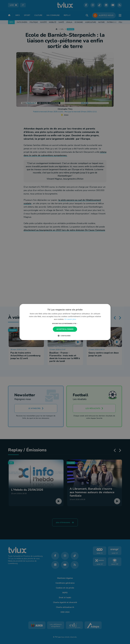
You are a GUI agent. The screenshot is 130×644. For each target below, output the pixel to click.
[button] (65, 324)
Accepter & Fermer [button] (65, 329)
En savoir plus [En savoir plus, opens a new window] (70, 319)
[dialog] (65, 322)
